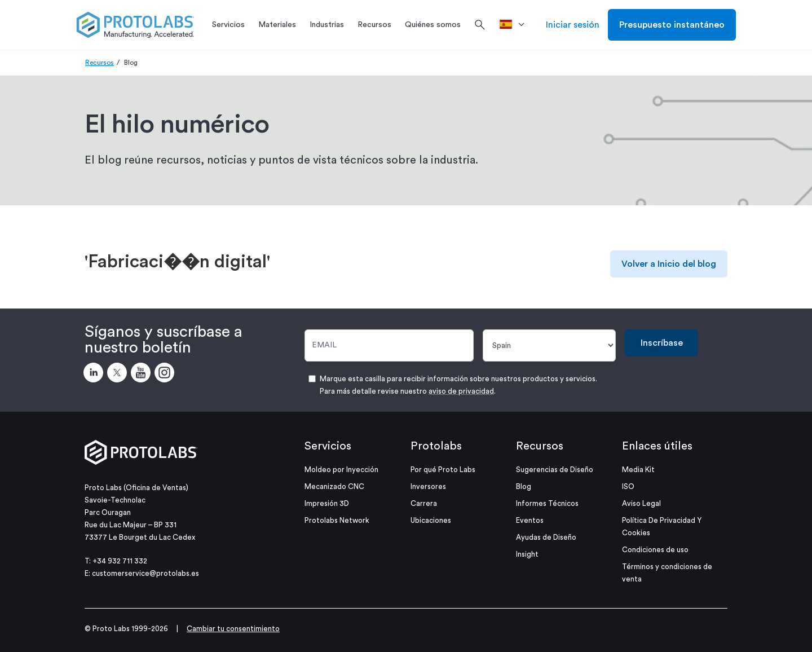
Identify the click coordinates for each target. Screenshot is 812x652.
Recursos (100, 63)
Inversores (428, 486)
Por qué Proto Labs (443, 470)
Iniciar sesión (573, 25)
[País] (550, 345)
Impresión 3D (327, 503)
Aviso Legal (641, 503)
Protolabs (436, 446)
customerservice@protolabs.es (145, 573)
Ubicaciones (431, 520)
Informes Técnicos (547, 503)
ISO (628, 486)
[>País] (516, 25)
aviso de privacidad (461, 391)
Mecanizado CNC (334, 486)
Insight (527, 554)
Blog (524, 486)
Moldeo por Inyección (341, 470)
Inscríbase (662, 343)
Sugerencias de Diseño (555, 470)
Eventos (530, 520)
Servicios (328, 446)
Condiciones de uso (655, 550)
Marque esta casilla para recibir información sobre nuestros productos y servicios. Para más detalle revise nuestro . (458, 385)
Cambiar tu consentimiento (233, 629)
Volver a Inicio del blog (669, 264)
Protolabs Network (337, 520)
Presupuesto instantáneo (672, 25)
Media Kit (638, 470)
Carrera (424, 503)
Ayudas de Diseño (546, 537)
